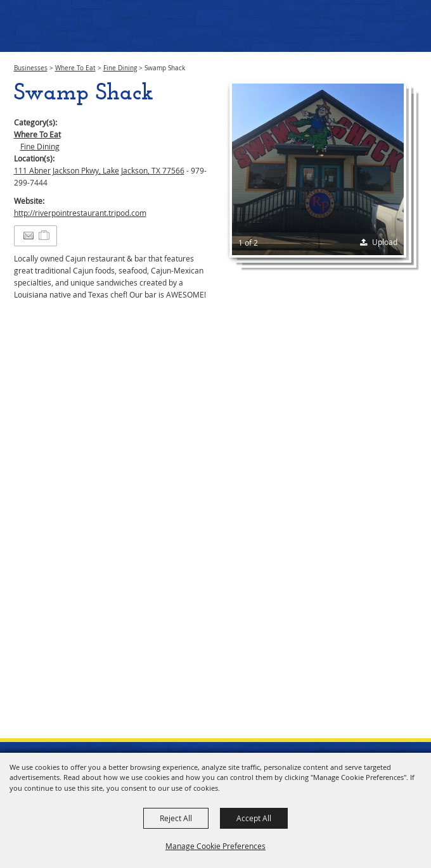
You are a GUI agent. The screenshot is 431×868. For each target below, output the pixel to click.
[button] (318, 169)
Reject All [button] (176, 818)
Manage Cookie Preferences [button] (215, 846)
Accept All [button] (254, 818)
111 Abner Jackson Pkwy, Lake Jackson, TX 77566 (99, 170)
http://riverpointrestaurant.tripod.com (80, 213)
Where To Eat (75, 68)
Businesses (31, 68)
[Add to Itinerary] (45, 236)
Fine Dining (120, 68)
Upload (385, 242)
